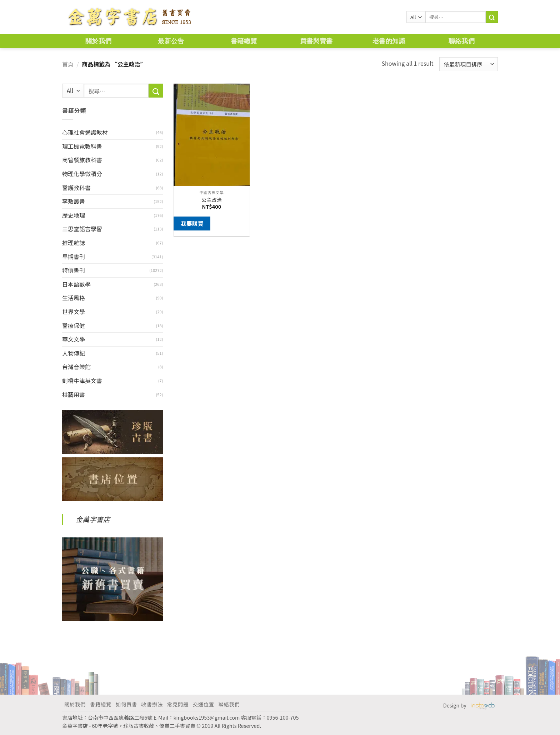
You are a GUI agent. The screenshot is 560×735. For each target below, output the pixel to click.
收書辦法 (152, 704)
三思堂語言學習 (82, 229)
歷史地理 (74, 215)
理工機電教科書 (82, 146)
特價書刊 (74, 270)
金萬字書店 (93, 519)
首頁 (68, 64)
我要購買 (192, 223)
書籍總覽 (244, 41)
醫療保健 (74, 326)
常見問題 (178, 704)
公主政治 (212, 200)
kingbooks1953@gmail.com (207, 717)
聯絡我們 (462, 41)
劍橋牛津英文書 (82, 381)
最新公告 (171, 41)
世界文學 (74, 312)
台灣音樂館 (76, 367)
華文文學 (74, 339)
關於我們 (98, 41)
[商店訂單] (469, 64)
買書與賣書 (316, 41)
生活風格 (74, 298)
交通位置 (204, 704)
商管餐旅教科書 (82, 160)
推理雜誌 (74, 243)
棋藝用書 (74, 394)
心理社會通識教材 (85, 132)
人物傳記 (74, 353)
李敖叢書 (74, 201)
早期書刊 (74, 257)
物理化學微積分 (82, 174)
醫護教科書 (76, 188)
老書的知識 (389, 41)
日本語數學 (76, 284)
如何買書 (126, 704)
